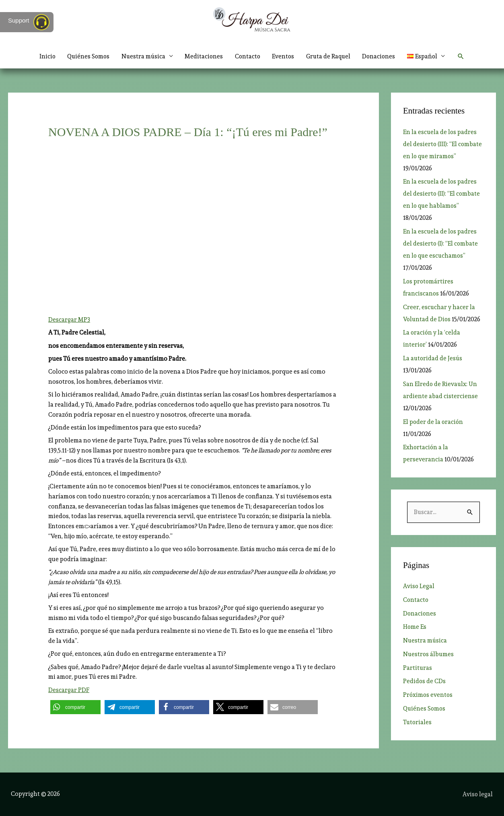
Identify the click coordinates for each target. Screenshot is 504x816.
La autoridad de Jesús (433, 358)
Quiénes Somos (86, 56)
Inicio (44, 56)
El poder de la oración (434, 422)
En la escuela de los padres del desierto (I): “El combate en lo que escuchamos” (441, 244)
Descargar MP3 (69, 320)
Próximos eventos (428, 695)
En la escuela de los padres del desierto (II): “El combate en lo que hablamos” (442, 194)
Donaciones (381, 56)
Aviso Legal (419, 587)
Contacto (248, 56)
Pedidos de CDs (425, 682)
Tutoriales (418, 722)
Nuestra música (142, 56)
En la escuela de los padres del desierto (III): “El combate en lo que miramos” (443, 144)
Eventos (284, 56)
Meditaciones (203, 56)
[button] (465, 56)
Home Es (415, 627)
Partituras (418, 668)
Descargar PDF (69, 690)
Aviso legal (478, 794)
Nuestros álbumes (429, 654)
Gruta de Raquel (330, 56)
